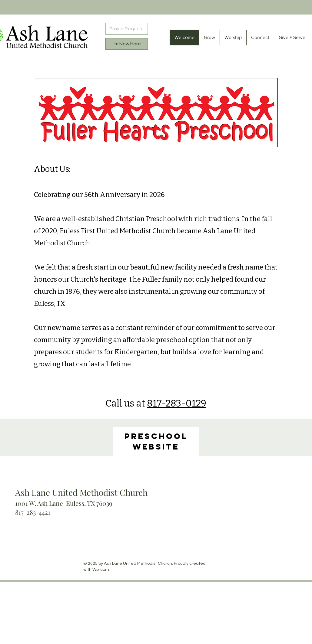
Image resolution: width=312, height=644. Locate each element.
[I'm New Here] (127, 44)
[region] (156, 441)
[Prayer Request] (127, 29)
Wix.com (101, 570)
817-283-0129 (177, 403)
